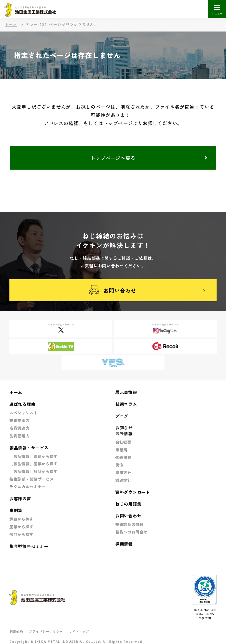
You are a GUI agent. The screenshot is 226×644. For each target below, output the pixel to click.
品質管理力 (19, 436)
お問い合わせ (113, 290)
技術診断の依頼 (129, 524)
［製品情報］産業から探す (34, 464)
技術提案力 (19, 420)
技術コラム (126, 404)
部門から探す (21, 534)
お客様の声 (20, 499)
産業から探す (21, 527)
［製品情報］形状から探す (34, 471)
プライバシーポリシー (46, 631)
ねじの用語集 (128, 504)
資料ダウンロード (133, 492)
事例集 (16, 510)
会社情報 (124, 433)
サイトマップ (79, 631)
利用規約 (16, 631)
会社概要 (123, 442)
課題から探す (21, 519)
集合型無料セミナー (29, 546)
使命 (119, 465)
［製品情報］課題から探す (34, 456)
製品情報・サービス (29, 448)
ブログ (122, 416)
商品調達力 (19, 428)
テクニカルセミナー (28, 487)
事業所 (121, 450)
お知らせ (124, 428)
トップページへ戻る (113, 158)
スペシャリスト (24, 413)
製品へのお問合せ (131, 532)
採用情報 (124, 544)
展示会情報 (126, 392)
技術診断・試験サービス (31, 479)
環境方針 (123, 472)
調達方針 (123, 480)
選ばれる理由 (22, 404)
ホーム (11, 24)
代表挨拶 (123, 457)
